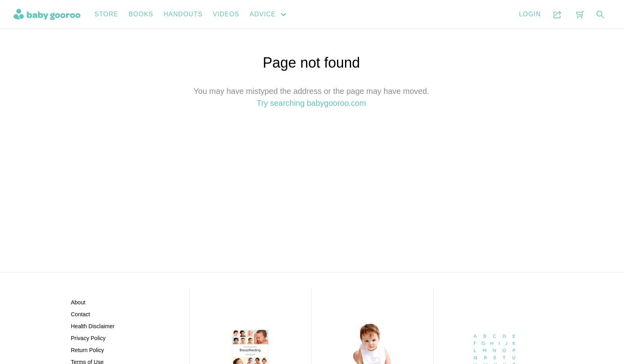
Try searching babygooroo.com (311, 103)
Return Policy (87, 350)
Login (530, 14)
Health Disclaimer (93, 326)
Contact (80, 314)
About (78, 302)
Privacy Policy (88, 338)
